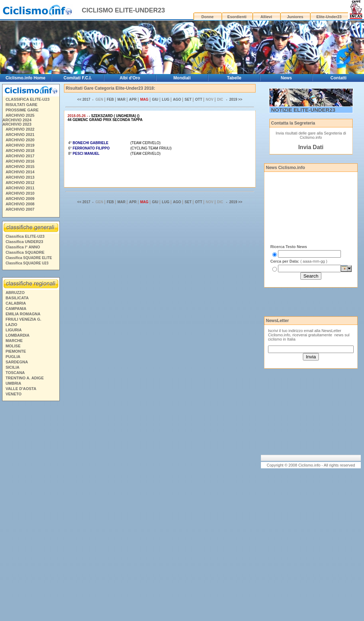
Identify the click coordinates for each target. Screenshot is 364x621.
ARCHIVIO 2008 (20, 204)
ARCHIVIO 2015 (20, 167)
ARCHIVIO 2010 (20, 193)
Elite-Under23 (329, 17)
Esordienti (237, 17)
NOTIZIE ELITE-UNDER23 (303, 110)
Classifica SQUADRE (25, 252)
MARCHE (14, 341)
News (286, 78)
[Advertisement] (31, 512)
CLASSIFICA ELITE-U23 (28, 99)
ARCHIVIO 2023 (17, 124)
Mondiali (182, 78)
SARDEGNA (17, 362)
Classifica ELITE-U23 (25, 236)
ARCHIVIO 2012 (20, 183)
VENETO (14, 394)
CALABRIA (16, 303)
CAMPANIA (16, 309)
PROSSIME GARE (22, 110)
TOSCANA (15, 373)
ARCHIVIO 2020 (20, 140)
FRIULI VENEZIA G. (23, 319)
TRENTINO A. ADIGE (25, 378)
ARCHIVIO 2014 (20, 172)
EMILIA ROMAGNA (23, 314)
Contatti (339, 78)
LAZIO (12, 325)
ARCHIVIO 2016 (20, 161)
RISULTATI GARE (22, 105)
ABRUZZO (15, 293)
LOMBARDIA (18, 335)
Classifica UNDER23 (25, 242)
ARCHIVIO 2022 (20, 129)
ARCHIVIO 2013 (20, 177)
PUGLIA (13, 357)
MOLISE (13, 346)
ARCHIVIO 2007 (20, 209)
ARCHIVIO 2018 (20, 151)
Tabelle (234, 78)
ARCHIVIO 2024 (17, 120)
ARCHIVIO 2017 (20, 156)
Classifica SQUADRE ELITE (29, 258)
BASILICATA (17, 298)
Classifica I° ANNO (23, 247)
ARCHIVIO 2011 (20, 188)
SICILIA (13, 367)
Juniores (295, 17)
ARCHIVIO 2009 (20, 199)
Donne (208, 17)
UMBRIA (14, 383)
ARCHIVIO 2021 (20, 135)
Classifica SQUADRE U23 (27, 263)
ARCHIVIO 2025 (20, 115)
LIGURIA (14, 330)
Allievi (266, 17)
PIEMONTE (16, 351)
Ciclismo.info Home (26, 78)
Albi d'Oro (130, 78)
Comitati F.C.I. (78, 78)
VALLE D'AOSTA (21, 389)
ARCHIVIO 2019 (20, 145)
